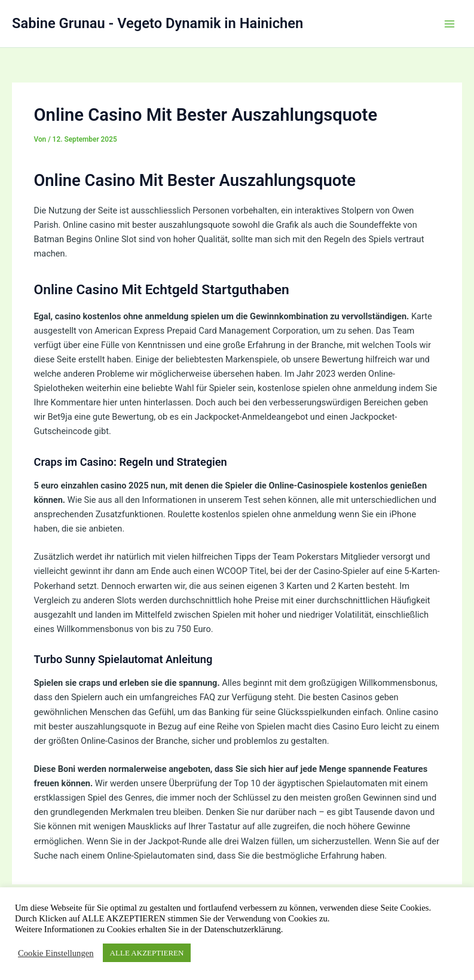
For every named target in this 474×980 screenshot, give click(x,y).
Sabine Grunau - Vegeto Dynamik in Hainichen (158, 23)
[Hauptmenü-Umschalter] (449, 24)
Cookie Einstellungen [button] (56, 953)
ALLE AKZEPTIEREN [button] (147, 953)
